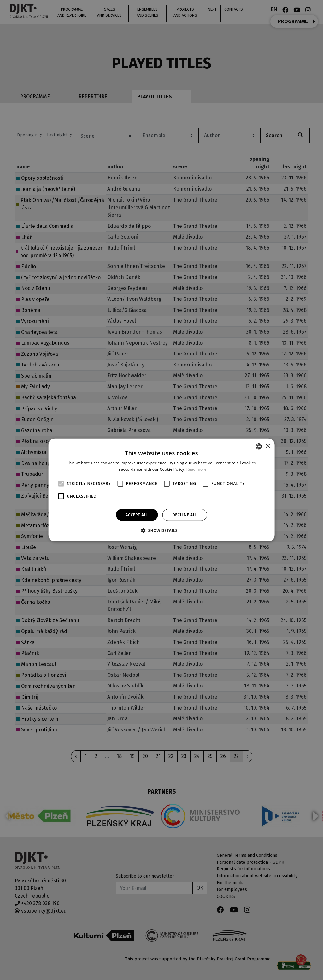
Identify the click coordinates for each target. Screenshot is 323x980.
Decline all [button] (185, 515)
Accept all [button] (137, 515)
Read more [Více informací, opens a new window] (197, 469)
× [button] (267, 446)
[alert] (161, 490)
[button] (161, 530)
